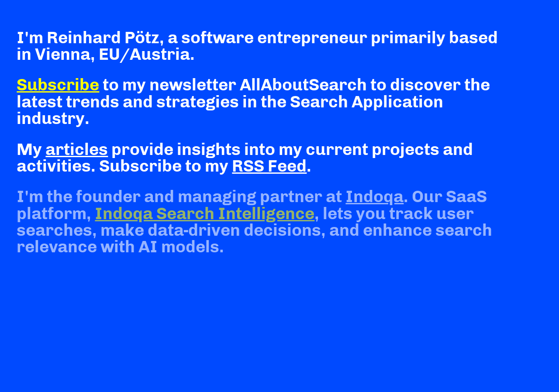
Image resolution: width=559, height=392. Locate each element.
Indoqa (374, 196)
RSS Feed (269, 166)
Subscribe (58, 85)
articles (77, 149)
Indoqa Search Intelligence (205, 213)
